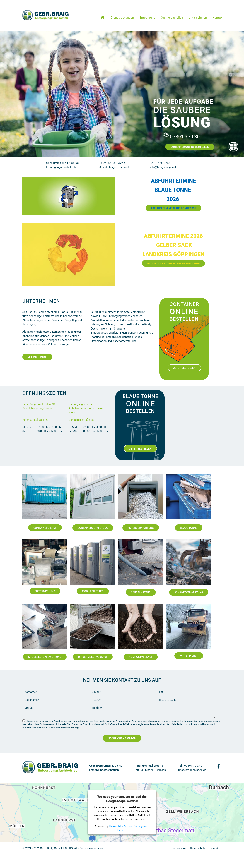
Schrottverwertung (189, 592)
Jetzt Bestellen (184, 368)
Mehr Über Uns (37, 357)
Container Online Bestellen (190, 147)
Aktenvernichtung (141, 528)
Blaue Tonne (189, 528)
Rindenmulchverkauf (93, 657)
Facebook (219, 766)
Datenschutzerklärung (67, 728)
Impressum (179, 848)
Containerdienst (45, 528)
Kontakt (215, 848)
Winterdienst (189, 656)
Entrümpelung (45, 591)
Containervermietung (93, 528)
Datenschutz (198, 848)
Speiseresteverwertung (45, 657)
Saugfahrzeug (141, 592)
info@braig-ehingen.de (147, 724)
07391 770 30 (181, 137)
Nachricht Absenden (122, 738)
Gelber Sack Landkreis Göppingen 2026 (173, 263)
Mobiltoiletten (93, 591)
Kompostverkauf (141, 657)
